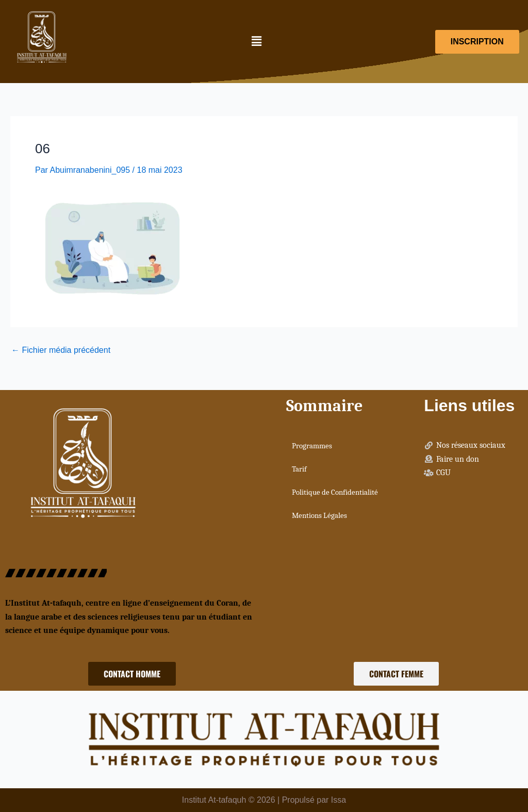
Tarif (299, 469)
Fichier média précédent (61, 350)
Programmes (312, 446)
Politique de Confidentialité (335, 492)
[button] (256, 42)
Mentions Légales (319, 515)
